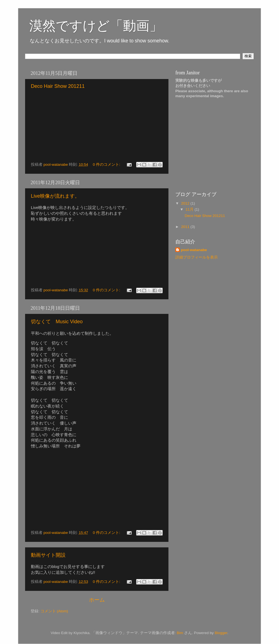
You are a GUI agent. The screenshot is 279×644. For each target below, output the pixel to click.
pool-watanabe (194, 250)
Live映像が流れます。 (55, 196)
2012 (186, 203)
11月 (190, 209)
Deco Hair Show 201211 (58, 86)
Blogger (221, 633)
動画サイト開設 (48, 555)
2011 (186, 227)
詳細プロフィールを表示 (197, 257)
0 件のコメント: (107, 165)
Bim (180, 633)
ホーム (97, 600)
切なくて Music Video (57, 322)
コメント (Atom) (54, 611)
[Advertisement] (210, 147)
